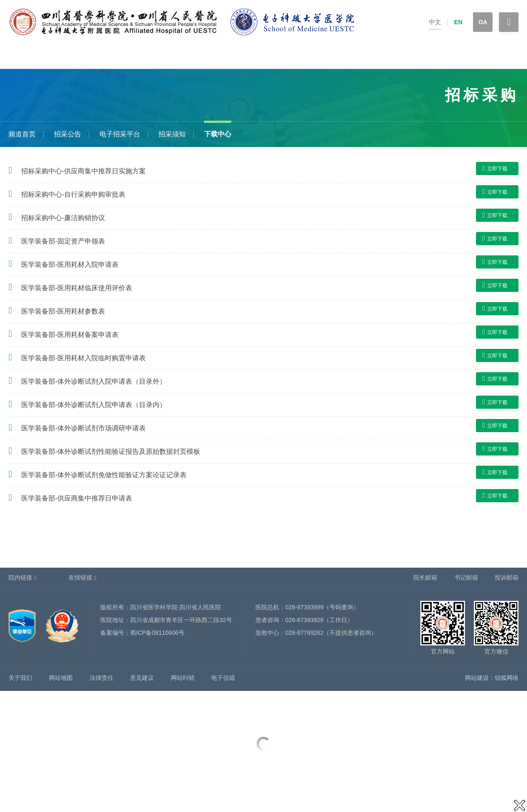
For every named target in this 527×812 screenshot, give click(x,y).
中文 (435, 22)
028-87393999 (304, 607)
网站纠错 (183, 678)
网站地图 (61, 678)
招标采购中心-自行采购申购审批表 (73, 194)
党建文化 (402, 56)
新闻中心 (220, 56)
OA (483, 22)
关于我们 (20, 678)
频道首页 (22, 134)
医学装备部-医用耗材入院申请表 (70, 265)
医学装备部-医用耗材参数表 (63, 311)
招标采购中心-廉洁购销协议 (63, 218)
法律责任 (102, 678)
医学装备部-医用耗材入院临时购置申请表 (84, 358)
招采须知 (172, 134)
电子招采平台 (120, 134)
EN (458, 22)
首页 (8, 56)
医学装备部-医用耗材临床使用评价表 (77, 288)
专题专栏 (512, 56)
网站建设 (477, 678)
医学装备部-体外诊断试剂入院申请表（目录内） (94, 405)
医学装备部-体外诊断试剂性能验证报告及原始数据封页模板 (111, 451)
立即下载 (495, 168)
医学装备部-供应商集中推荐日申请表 (77, 498)
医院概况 (37, 56)
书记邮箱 (466, 577)
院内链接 (20, 577)
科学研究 (293, 56)
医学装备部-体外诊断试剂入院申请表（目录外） (94, 381)
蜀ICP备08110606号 (157, 633)
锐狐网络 (507, 678)
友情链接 (80, 577)
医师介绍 (183, 56)
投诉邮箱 (507, 577)
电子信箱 (223, 678)
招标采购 (476, 56)
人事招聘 (256, 56)
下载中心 (218, 134)
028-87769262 (304, 633)
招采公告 (68, 134)
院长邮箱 (425, 577)
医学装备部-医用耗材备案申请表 (70, 335)
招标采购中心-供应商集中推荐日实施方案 (84, 171)
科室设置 (147, 56)
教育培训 (329, 56)
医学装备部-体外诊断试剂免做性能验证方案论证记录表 (104, 475)
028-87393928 (304, 620)
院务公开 (439, 56)
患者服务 (74, 56)
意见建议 (142, 678)
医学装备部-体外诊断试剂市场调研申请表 (84, 428)
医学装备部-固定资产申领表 (63, 241)
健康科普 (110, 56)
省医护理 (366, 56)
